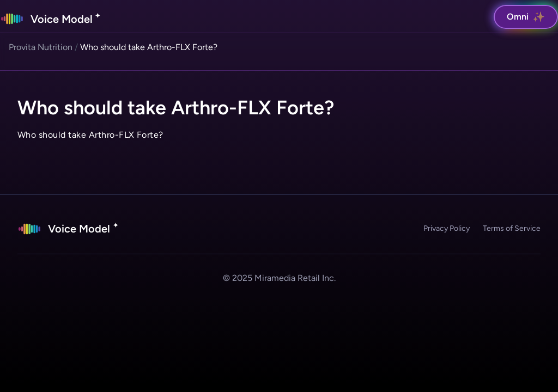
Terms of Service (512, 228)
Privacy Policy (447, 228)
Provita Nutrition (41, 47)
